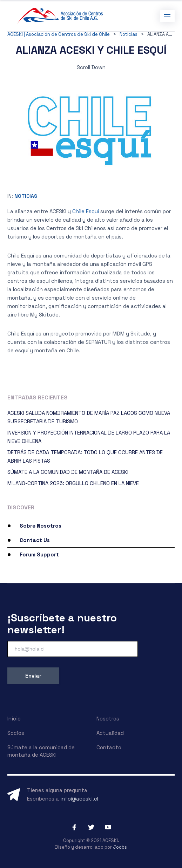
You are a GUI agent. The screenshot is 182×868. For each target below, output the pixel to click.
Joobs (120, 847)
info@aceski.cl (79, 799)
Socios (16, 733)
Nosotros (108, 719)
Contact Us (35, 540)
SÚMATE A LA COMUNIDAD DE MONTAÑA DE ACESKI (68, 472)
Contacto (109, 747)
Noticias (26, 196)
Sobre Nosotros (41, 526)
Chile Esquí (86, 211)
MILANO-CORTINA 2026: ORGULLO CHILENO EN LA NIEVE (73, 483)
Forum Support (39, 554)
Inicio (14, 719)
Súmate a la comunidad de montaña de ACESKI (41, 751)
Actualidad (110, 733)
